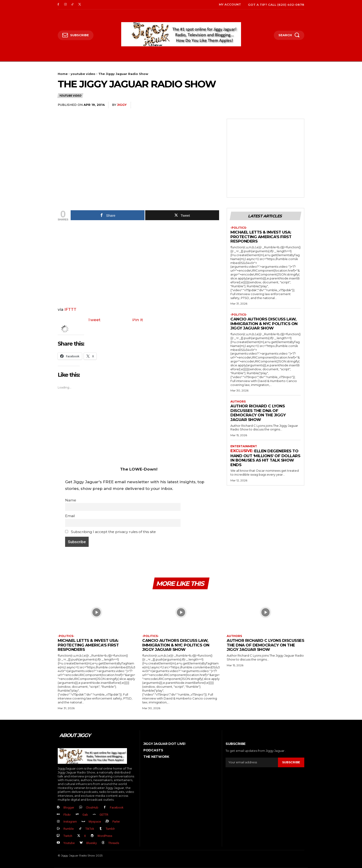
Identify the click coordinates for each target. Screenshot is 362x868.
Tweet (94, 320)
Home (63, 74)
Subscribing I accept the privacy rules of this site (110, 532)
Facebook (117, 807)
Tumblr (110, 829)
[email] (252, 762)
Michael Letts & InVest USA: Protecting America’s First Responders (261, 237)
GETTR (104, 815)
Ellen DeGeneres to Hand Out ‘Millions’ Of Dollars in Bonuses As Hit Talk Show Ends (265, 458)
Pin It (138, 320)
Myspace (95, 822)
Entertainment (244, 446)
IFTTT (70, 309)
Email (70, 516)
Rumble (69, 829)
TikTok (90, 829)
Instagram (70, 822)
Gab (85, 815)
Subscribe (291, 762)
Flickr (67, 815)
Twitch (68, 836)
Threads (114, 843)
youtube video (83, 74)
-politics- (239, 228)
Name (71, 500)
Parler (116, 822)
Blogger (69, 807)
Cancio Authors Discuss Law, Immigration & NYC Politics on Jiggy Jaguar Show (264, 324)
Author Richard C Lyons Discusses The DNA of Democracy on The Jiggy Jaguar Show (258, 413)
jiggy (122, 105)
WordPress (105, 836)
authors (238, 402)
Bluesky (92, 843)
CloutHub (92, 807)
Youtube (69, 843)
